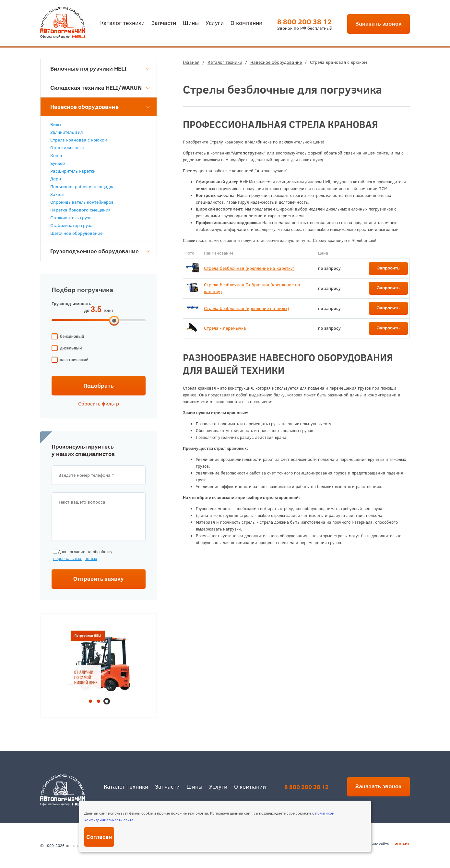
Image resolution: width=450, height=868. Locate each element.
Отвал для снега (67, 148)
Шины (191, 23)
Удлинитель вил (66, 132)
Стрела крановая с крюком (79, 140)
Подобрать (99, 386)
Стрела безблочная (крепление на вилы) (246, 308)
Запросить (388, 268)
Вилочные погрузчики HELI (100, 69)
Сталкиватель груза (71, 218)
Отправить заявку (99, 579)
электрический (74, 360)
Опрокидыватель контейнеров (82, 202)
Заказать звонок (379, 23)
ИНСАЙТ (402, 844)
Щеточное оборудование (76, 233)
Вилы (56, 124)
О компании (246, 23)
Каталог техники (122, 23)
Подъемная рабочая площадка (83, 187)
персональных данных (75, 558)
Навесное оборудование (276, 62)
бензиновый (72, 337)
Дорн (56, 179)
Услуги (215, 23)
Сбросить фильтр (99, 404)
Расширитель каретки (73, 171)
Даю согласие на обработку (82, 555)
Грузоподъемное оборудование (100, 251)
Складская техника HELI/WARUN (100, 88)
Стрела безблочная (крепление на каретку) (249, 268)
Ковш (56, 155)
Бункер (58, 163)
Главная (191, 62)
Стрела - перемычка (225, 328)
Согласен (99, 837)
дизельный (71, 348)
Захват (58, 194)
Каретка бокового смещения (80, 210)
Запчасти (164, 23)
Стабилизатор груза (71, 225)
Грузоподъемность (71, 304)
